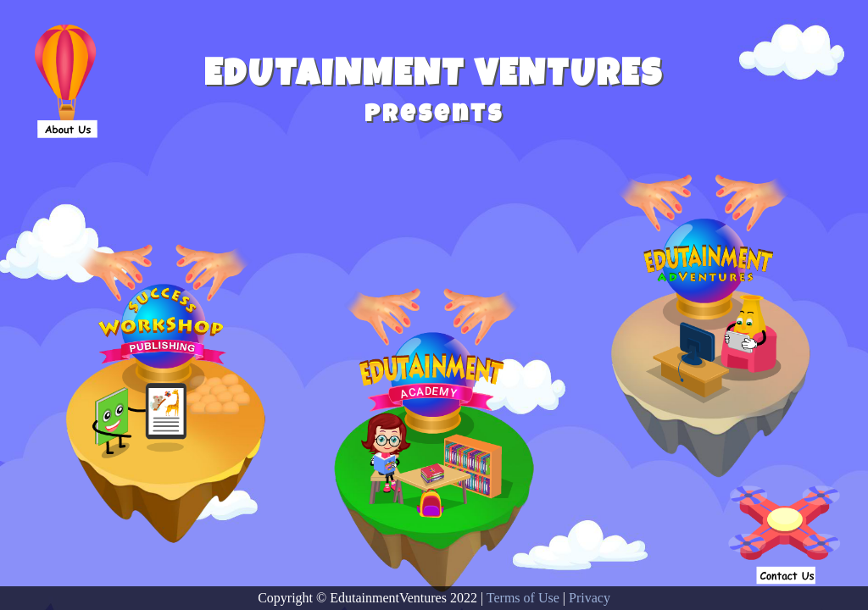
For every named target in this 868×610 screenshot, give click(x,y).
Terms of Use (523, 598)
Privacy (590, 598)
